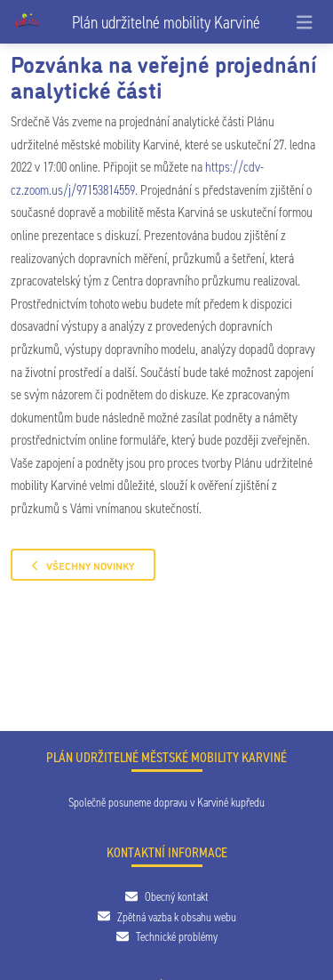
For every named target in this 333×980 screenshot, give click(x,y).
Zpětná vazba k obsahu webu (167, 917)
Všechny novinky (83, 565)
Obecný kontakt (167, 897)
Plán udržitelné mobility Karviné (166, 22)
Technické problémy (167, 937)
